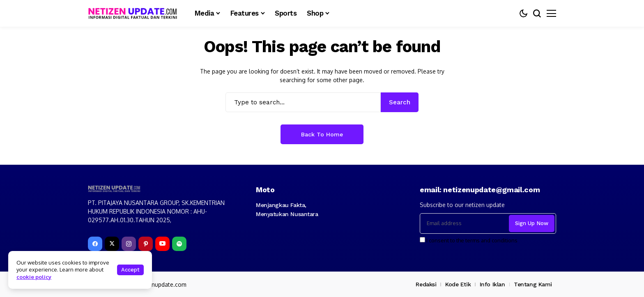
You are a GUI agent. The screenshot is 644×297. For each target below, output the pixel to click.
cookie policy (34, 277)
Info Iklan (492, 284)
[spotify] (179, 244)
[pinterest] (146, 244)
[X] (112, 244)
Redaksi (426, 284)
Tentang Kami (533, 284)
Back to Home (322, 134)
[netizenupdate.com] (135, 13)
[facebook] (95, 244)
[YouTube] (162, 244)
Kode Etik (458, 284)
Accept (130, 270)
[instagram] (129, 244)
